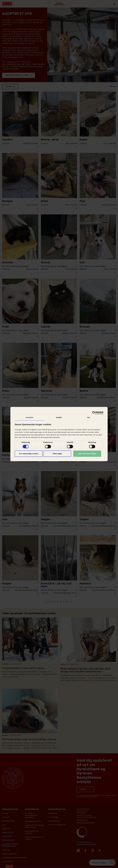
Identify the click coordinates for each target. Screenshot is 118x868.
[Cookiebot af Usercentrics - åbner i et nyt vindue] (94, 413)
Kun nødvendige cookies (29, 454)
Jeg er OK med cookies (87, 454)
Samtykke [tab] (29, 417)
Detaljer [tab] (59, 417)
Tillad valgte (57, 454)
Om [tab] (89, 417)
